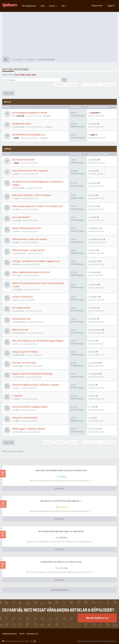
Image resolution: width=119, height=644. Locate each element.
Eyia (92, 418)
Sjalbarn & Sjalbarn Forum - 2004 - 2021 (19, 641)
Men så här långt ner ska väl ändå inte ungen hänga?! (38, 341)
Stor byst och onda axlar (24, 363)
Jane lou (63, 537)
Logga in (111, 6)
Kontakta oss (32, 634)
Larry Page (63, 568)
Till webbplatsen (29, 6)
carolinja (18, 289)
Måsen (17, 399)
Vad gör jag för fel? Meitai (25, 352)
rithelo (94, 217)
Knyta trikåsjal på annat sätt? (27, 228)
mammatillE (20, 127)
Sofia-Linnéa (20, 253)
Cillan (17, 410)
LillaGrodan (20, 355)
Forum (53, 6)
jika (16, 300)
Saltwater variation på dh (25, 418)
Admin (63, 476)
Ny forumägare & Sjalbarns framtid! (30, 113)
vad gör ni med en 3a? (23, 297)
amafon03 (95, 363)
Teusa (17, 198)
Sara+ (93, 341)
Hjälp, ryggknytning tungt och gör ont (31, 272)
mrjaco (94, 124)
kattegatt (19, 366)
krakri (22, 75)
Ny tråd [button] (8, 93)
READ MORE (60, 488)
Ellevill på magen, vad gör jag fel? (28, 250)
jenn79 (94, 250)
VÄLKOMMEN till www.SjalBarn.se (28, 135)
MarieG (18, 264)
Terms (22, 634)
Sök (64, 6)
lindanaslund (20, 322)
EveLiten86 (19, 188)
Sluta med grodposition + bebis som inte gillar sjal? (37, 206)
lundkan (94, 160)
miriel (17, 174)
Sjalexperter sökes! (22, 124)
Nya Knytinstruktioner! (23, 160)
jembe (94, 171)
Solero (18, 209)
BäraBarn (48, 116)
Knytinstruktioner (15, 69)
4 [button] (92, 84)
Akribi (17, 242)
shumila (94, 308)
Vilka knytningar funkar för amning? (30, 239)
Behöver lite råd (20, 330)
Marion (94, 319)
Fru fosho (19, 432)
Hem (43, 6)
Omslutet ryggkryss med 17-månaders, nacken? (36, 385)
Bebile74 (95, 261)
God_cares (31, 75)
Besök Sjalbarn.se (97, 618)
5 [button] (97, 84)
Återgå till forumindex (13, 451)
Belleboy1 (95, 228)
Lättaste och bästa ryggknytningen (30, 407)
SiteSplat (63, 507)
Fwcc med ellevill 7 (21, 217)
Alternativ (48, 442)
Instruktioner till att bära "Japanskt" (30, 171)
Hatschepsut (20, 333)
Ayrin (17, 388)
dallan (17, 421)
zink (16, 344)
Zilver (19, 275)
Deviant (94, 183)
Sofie (93, 352)
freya (93, 396)
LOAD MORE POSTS (60, 590)
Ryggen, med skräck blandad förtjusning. (32, 374)
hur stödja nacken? (21, 308)
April (17, 138)
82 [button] (106, 84)
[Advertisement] (59, 34)
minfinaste (19, 311)
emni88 (18, 220)
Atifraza (94, 285)
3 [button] (88, 84)
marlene (94, 272)
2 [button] (84, 84)
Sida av (72, 84)
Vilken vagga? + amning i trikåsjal (29, 429)
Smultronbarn (97, 239)
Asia (17, 75)
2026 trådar (60, 84)
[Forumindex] (6, 59)
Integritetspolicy (10, 634)
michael (20, 116)
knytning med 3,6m (21, 319)
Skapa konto (97, 6)
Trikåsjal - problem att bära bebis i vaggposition (36, 261)
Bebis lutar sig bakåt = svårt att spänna (32, 195)
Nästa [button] (113, 84)
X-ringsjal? (17, 396)
